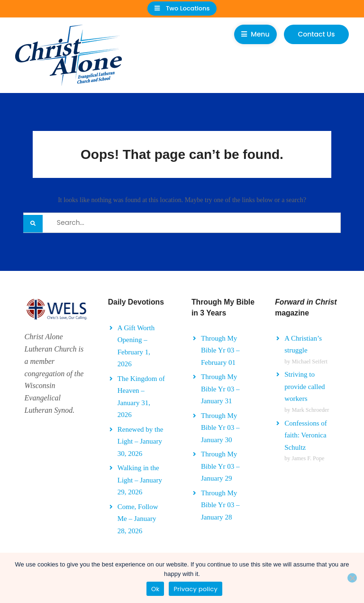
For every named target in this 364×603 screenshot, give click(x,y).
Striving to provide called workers (305, 386)
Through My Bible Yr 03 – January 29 (220, 466)
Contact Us (317, 34)
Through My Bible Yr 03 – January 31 (220, 389)
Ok (155, 589)
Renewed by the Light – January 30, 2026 (141, 441)
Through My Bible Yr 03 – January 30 (220, 428)
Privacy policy (196, 589)
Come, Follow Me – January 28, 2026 (138, 519)
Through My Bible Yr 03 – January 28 (220, 505)
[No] (352, 578)
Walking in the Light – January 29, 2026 (140, 480)
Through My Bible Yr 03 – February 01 (220, 350)
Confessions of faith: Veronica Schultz (306, 435)
